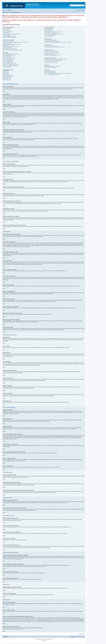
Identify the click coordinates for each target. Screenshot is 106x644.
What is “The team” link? (49, 36)
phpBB (38, 196)
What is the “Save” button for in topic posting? (11, 65)
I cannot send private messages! (50, 40)
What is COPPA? (6, 30)
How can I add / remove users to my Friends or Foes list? (55, 47)
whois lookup (5, 619)
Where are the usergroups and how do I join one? (53, 32)
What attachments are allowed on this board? (52, 66)
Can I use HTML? (6, 72)
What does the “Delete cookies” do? (9, 37)
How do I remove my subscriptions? (51, 62)
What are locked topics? (7, 79)
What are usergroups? (48, 31)
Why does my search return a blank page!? (52, 53)
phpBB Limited (35, 604)
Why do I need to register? (7, 28)
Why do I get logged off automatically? (9, 36)
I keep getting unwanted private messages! (52, 41)
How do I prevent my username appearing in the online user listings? (15, 42)
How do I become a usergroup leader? (51, 33)
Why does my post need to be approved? (10, 66)
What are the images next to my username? (10, 47)
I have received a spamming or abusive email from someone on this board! (58, 42)
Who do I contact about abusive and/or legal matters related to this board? (58, 73)
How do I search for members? (50, 54)
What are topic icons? (7, 80)
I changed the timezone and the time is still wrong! (12, 44)
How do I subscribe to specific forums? (51, 61)
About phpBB (5, 605)
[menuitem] (10, 10)
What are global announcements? (9, 75)
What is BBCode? (6, 71)
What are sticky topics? (7, 77)
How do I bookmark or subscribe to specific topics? (53, 60)
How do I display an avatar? (8, 48)
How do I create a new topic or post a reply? (11, 54)
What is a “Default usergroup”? (50, 35)
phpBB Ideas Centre (55, 611)
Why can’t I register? (6, 31)
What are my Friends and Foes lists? (51, 46)
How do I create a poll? (7, 57)
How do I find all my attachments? (50, 67)
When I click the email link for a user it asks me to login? (13, 50)
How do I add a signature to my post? (9, 56)
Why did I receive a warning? (8, 63)
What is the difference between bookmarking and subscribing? (55, 59)
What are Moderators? (48, 30)
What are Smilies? (6, 73)
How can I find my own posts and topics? (52, 55)
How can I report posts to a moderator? (10, 64)
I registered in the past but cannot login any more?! (12, 34)
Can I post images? (6, 74)
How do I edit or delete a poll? (8, 59)
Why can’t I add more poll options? (9, 58)
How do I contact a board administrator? (52, 75)
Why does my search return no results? (51, 52)
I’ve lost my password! (7, 35)
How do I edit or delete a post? (8, 55)
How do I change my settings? (8, 41)
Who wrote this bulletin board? (50, 71)
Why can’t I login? (6, 33)
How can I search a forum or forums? (51, 51)
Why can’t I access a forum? (8, 60)
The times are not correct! (7, 43)
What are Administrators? (49, 28)
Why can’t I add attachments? (8, 61)
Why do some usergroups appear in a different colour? (54, 34)
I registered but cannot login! (8, 32)
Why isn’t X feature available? (50, 72)
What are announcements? (8, 76)
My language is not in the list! (8, 45)
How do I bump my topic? (7, 67)
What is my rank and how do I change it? (10, 49)
